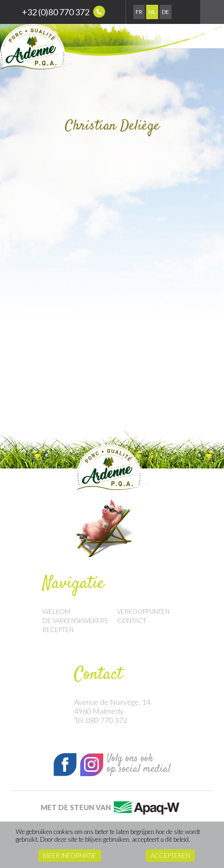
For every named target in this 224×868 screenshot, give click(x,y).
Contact (132, 621)
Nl (152, 12)
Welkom (56, 612)
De (165, 12)
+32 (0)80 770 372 (64, 12)
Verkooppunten (143, 612)
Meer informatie (70, 856)
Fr (139, 12)
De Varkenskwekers (75, 621)
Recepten (58, 630)
